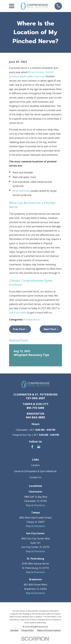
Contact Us (35, 477)
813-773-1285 (35, 408)
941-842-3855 (35, 418)
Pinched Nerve (32, 320)
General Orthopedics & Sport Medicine (35, 471)
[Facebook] (32, 447)
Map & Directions (35, 505)
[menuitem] (14, 630)
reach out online (18, 313)
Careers (35, 465)
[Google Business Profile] (39, 447)
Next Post (51, 329)
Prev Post (20, 329)
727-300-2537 (35, 398)
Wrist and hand (21, 191)
